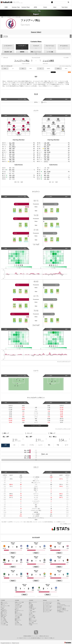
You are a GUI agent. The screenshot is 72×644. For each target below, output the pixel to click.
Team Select (65, 7)
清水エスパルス (3, 614)
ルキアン (46, 162)
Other (58, 600)
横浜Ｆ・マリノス (4, 613)
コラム (58, 602)
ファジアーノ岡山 (22, 61)
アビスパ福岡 (3, 624)
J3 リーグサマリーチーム (48, 609)
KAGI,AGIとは (60, 607)
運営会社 (41, 636)
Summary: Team (16, 7)
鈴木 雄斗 (47, 147)
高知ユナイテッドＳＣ (33, 620)
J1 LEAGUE (3, 600)
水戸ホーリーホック (4, 603)
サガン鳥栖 (17, 623)
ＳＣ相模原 (31, 606)
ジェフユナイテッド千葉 (5, 606)
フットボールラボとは (61, 605)
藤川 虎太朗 (47, 172)
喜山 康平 (12, 156)
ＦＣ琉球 (31, 625)
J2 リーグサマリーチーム (48, 606)
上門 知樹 (12, 158)
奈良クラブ (31, 614)
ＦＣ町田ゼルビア (4, 611)
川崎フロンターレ (4, 612)
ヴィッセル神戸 (3, 620)
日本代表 (59, 603)
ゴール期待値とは (60, 612)
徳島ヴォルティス (18, 620)
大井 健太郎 (47, 145)
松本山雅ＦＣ (31, 607)
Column (45, 7)
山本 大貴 (12, 162)
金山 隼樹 (12, 143)
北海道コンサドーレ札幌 (19, 602)
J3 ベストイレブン (46, 612)
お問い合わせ (46, 636)
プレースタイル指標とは (61, 608)
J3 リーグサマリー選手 (47, 611)
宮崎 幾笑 (12, 152)
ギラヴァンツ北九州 (32, 621)
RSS (69, 72)
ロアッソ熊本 (31, 623)
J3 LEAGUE (31, 600)
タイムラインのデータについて (64, 362)
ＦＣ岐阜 (31, 611)
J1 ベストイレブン (46, 605)
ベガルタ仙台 (17, 605)
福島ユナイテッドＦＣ (33, 602)
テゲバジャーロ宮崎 (18, 625)
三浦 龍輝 (47, 143)
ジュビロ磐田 (48, 61)
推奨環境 (29, 636)
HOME (6, 7)
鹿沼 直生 (47, 175)
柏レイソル (3, 607)
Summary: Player (26, 7)
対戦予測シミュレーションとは (63, 611)
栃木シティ (17, 609)
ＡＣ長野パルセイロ (32, 608)
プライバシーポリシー (35, 636)
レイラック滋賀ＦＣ (32, 612)
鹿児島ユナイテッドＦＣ (33, 624)
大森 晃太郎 (47, 152)
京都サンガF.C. (3, 617)
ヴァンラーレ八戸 (18, 603)
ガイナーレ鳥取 (32, 615)
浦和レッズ (3, 605)
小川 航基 (47, 177)
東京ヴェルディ (3, 609)
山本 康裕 (47, 158)
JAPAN (35, 7)
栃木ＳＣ (31, 603)
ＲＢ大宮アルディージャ (19, 611)
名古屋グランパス (4, 615)
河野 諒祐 (12, 145)
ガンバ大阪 (3, 618)
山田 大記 (47, 154)
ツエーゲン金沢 (32, 609)
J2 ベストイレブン (46, 608)
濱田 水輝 (12, 149)
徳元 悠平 (12, 150)
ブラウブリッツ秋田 (18, 606)
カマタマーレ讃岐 (32, 618)
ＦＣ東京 (2, 608)
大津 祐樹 (47, 160)
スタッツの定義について (65, 524)
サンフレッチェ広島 (4, 623)
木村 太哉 (12, 175)
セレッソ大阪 (3, 619)
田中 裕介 (12, 170)
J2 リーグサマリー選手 (47, 607)
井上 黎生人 (12, 147)
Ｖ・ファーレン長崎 (4, 625)
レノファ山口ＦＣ (32, 617)
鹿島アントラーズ (4, 602)
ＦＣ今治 (16, 621)
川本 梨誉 (12, 177)
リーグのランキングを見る (36, 426)
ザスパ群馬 (31, 605)
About (55, 7)
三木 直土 (47, 179)
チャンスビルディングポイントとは (63, 429)
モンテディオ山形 (18, 607)
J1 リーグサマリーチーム (48, 602)
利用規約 (25, 636)
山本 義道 (47, 149)
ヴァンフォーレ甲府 (18, 614)
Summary (45, 600)
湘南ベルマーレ (18, 613)
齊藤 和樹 (12, 160)
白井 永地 (12, 154)
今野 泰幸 (47, 150)
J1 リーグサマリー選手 (47, 603)
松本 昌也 (47, 156)
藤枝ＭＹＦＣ (17, 619)
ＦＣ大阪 (31, 613)
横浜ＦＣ (16, 612)
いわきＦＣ (17, 608)
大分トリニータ (18, 624)
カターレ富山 (17, 617)
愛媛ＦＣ (31, 619)
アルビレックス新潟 (18, 615)
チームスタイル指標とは (61, 609)
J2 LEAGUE (17, 600)
